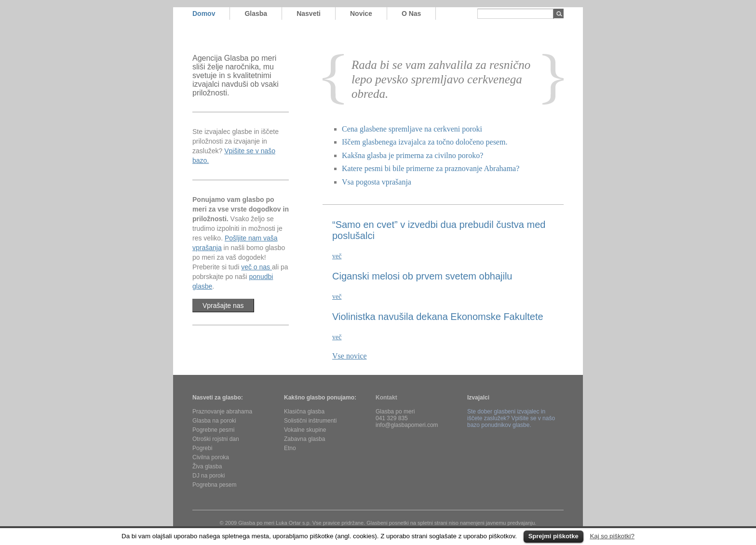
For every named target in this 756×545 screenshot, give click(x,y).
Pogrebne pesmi (213, 430)
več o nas (256, 267)
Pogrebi (202, 448)
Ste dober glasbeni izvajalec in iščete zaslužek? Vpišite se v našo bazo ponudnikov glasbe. (511, 418)
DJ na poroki (209, 476)
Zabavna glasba (304, 439)
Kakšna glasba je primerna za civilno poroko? (412, 155)
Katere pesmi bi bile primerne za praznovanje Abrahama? (431, 168)
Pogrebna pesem (214, 485)
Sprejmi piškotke (553, 536)
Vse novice (350, 356)
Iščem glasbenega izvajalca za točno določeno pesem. (425, 142)
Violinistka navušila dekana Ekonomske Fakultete (438, 317)
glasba (256, 13)
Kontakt (386, 398)
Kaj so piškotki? (612, 536)
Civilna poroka (211, 457)
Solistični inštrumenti (310, 421)
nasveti (309, 13)
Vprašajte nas (223, 306)
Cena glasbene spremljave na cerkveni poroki (412, 129)
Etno (290, 448)
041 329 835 (392, 418)
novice (361, 13)
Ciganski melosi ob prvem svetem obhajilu (422, 276)
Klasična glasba (304, 412)
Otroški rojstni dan (216, 439)
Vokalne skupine (305, 430)
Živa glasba (207, 466)
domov (204, 13)
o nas (411, 13)
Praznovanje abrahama (222, 412)
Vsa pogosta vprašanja (377, 182)
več (337, 256)
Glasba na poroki (214, 421)
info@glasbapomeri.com (407, 425)
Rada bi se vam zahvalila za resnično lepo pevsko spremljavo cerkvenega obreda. (441, 79)
